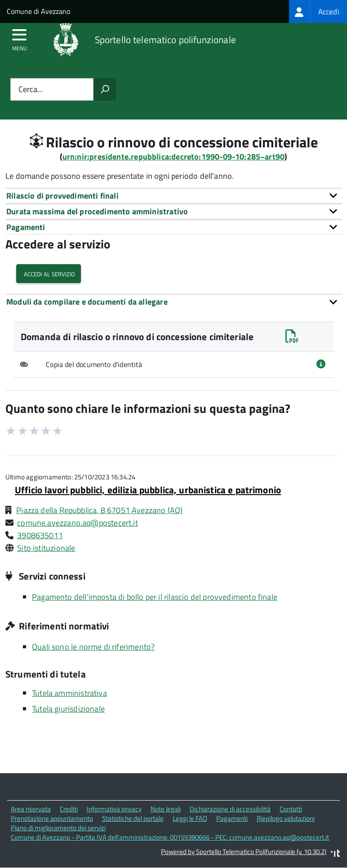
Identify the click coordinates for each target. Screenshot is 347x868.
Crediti (69, 809)
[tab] (173, 196)
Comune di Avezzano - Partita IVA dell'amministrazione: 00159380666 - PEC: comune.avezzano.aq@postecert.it (170, 837)
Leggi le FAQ (190, 818)
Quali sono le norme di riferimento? (93, 647)
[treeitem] (318, 11)
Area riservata (31, 809)
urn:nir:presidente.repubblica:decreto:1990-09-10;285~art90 (173, 157)
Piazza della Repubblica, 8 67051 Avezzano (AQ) (99, 510)
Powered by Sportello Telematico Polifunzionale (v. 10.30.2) (244, 852)
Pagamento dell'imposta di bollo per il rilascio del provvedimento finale (155, 597)
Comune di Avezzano (38, 11)
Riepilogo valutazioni (286, 818)
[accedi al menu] (20, 38)
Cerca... (31, 90)
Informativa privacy (114, 809)
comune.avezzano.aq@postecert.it (78, 523)
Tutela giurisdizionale (68, 709)
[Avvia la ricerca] (105, 89)
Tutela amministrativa (69, 693)
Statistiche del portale (133, 818)
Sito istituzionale (46, 548)
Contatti (291, 809)
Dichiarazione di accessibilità (230, 809)
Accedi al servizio (49, 273)
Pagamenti (232, 818)
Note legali (166, 809)
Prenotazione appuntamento (52, 818)
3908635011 (40, 535)
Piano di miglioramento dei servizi (58, 828)
